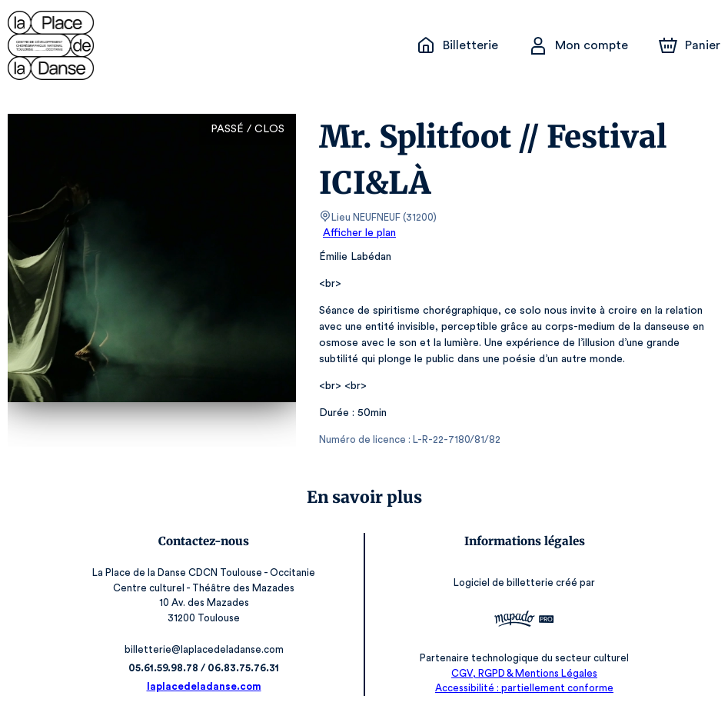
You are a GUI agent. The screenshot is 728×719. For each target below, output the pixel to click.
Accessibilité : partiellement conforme (524, 688)
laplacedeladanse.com (204, 686)
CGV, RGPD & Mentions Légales (524, 673)
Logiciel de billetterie (504, 583)
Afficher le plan (358, 233)
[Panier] (690, 45)
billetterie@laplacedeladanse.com (205, 649)
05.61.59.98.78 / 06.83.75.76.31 (204, 668)
